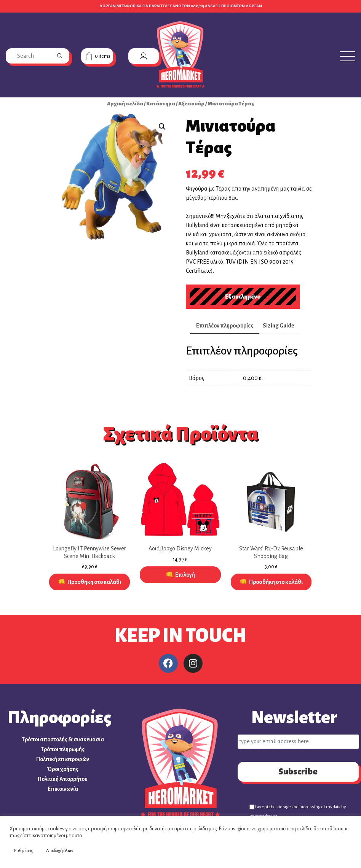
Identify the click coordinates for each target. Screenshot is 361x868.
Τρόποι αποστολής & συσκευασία (63, 739)
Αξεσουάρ (191, 104)
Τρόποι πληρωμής (63, 749)
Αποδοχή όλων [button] (60, 851)
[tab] (225, 326)
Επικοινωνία (63, 789)
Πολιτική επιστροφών (63, 759)
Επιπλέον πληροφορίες (225, 326)
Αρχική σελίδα (125, 104)
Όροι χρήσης (63, 769)
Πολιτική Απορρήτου (63, 779)
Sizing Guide (279, 326)
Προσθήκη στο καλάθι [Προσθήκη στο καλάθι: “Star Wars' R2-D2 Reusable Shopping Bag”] (276, 582)
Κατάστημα (161, 104)
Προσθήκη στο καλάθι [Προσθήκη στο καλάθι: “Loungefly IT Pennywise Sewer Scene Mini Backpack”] (94, 582)
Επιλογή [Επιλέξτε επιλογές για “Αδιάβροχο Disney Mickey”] (185, 575)
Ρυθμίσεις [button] (24, 851)
